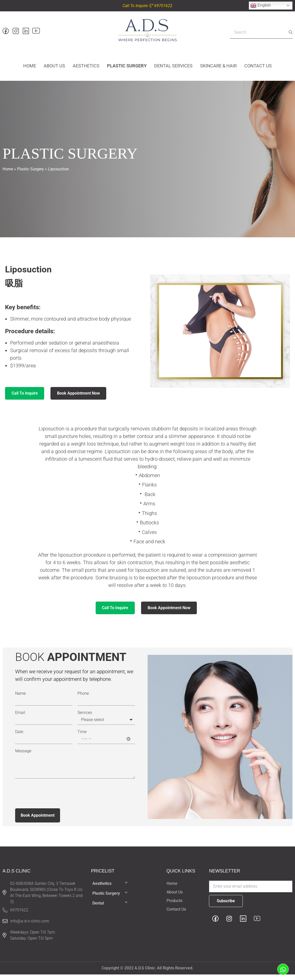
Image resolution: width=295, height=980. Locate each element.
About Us (54, 68)
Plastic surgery (127, 68)
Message (23, 757)
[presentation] (53, 799)
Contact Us (258, 68)
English (261, 6)
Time (82, 737)
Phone (83, 699)
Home (30, 68)
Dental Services (173, 68)
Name (20, 699)
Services (85, 718)
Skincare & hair (218, 68)
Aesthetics (86, 68)
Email (20, 718)
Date (19, 737)
